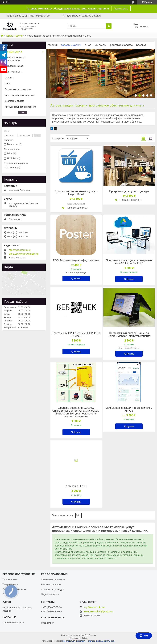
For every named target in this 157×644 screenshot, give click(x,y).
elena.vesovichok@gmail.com (24, 254)
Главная (52, 45)
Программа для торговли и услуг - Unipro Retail (76, 193)
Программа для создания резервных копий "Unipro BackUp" (129, 262)
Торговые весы (10, 579)
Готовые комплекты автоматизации (15, 59)
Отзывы (9, 78)
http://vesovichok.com (20, 250)
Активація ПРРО (76, 486)
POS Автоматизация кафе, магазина (76, 260)
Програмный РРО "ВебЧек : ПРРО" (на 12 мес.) (76, 335)
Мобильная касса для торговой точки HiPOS (129, 409)
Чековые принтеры (51, 584)
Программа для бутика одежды (129, 191)
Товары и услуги (14, 36)
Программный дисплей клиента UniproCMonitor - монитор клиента (129, 335)
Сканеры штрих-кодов (53, 589)
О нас (88, 45)
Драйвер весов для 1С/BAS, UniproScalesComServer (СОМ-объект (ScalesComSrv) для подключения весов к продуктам (76, 412)
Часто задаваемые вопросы (19, 95)
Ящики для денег (50, 594)
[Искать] (109, 26)
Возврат (141, 45)
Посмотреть (121, 9)
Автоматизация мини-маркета (20, 107)
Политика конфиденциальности (101, 641)
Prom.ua (92, 635)
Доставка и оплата (121, 45)
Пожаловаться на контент (74, 641)
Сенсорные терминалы (53, 579)
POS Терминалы (13, 72)
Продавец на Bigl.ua (78, 638)
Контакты (101, 45)
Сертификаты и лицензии (18, 89)
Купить (78, 279)
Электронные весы (15, 66)
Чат (144, 636)
